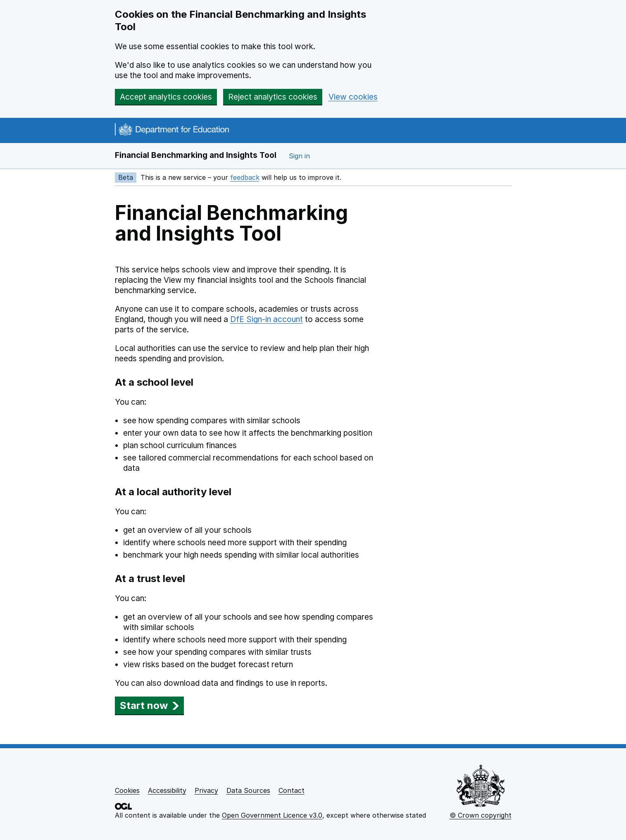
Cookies (127, 790)
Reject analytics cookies (273, 97)
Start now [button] (150, 705)
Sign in (299, 156)
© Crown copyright (481, 815)
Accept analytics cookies (166, 97)
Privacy (206, 790)
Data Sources (248, 790)
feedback (245, 177)
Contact (292, 790)
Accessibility (167, 790)
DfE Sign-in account (267, 319)
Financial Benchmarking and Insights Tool (196, 155)
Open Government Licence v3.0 (272, 815)
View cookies (353, 97)
